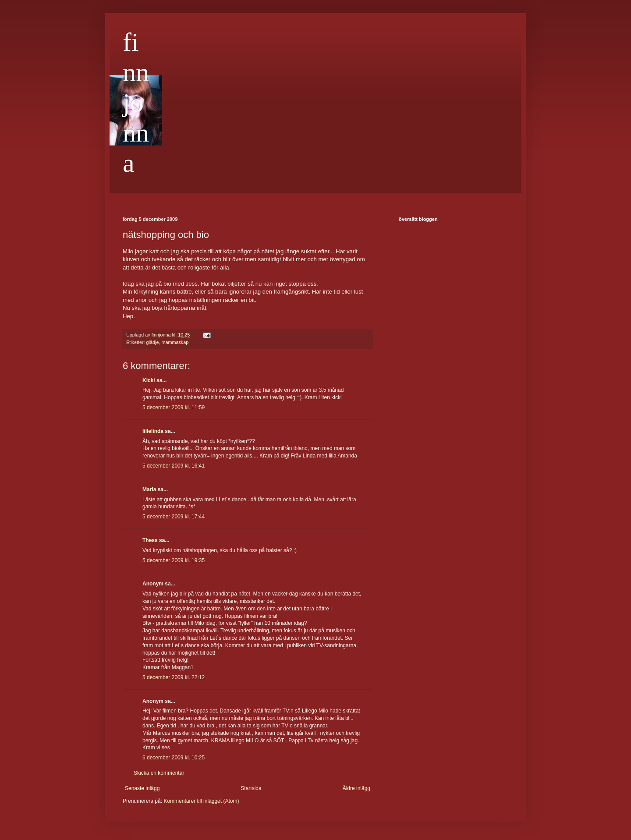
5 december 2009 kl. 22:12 (174, 677)
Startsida (251, 788)
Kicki (149, 380)
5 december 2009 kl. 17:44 (174, 517)
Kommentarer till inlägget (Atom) (201, 801)
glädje (153, 342)
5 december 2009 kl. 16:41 (174, 466)
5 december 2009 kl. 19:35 (174, 560)
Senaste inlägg (142, 788)
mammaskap (175, 342)
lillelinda (153, 431)
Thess (150, 540)
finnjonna (136, 103)
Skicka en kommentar (159, 773)
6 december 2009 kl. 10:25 (174, 758)
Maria (149, 489)
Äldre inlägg (356, 788)
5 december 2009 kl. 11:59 (174, 408)
